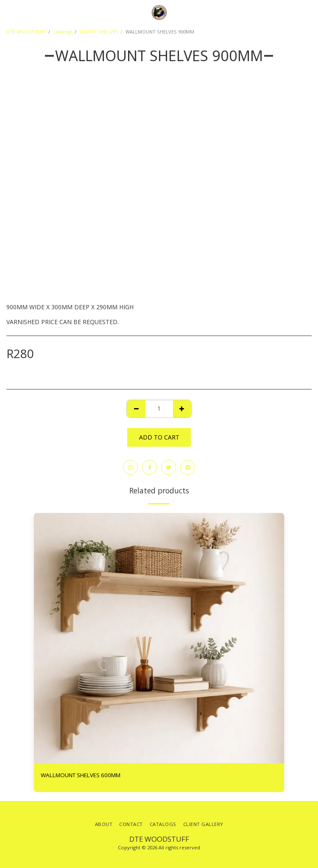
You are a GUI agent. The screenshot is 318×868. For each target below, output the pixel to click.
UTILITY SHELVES (99, 32)
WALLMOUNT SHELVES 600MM (81, 775)
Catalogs (63, 32)
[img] (159, 638)
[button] (9, 12)
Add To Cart (159, 437)
